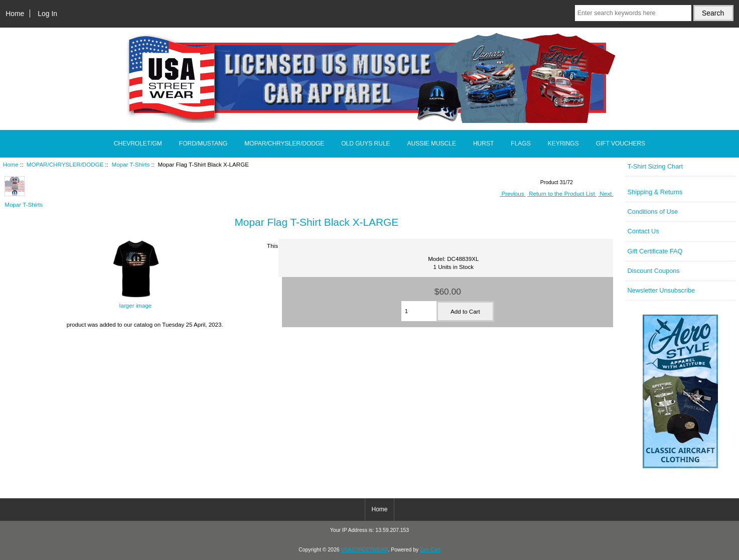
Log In (47, 14)
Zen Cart (430, 550)
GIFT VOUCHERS (621, 144)
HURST (483, 144)
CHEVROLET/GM (138, 144)
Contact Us (643, 231)
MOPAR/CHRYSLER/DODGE (65, 164)
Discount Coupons (654, 271)
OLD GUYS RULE (365, 144)
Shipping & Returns (655, 192)
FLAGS (521, 144)
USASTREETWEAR (364, 550)
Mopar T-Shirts (131, 164)
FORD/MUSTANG (203, 144)
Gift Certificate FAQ (655, 251)
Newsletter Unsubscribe (661, 290)
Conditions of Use (653, 212)
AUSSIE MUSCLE (432, 144)
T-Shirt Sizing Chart (655, 166)
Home (15, 14)
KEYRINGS (563, 144)
